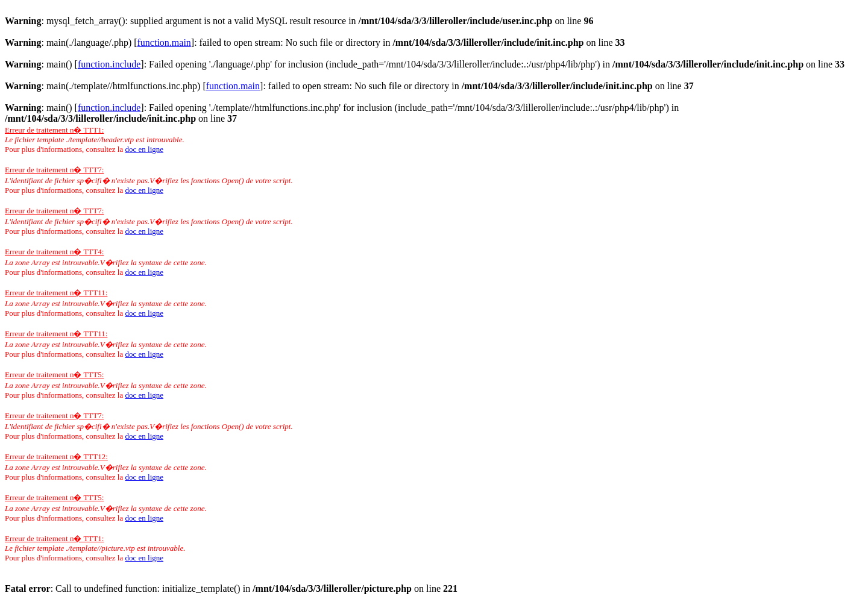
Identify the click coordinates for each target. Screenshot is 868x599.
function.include (109, 64)
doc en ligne (144, 149)
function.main (164, 42)
